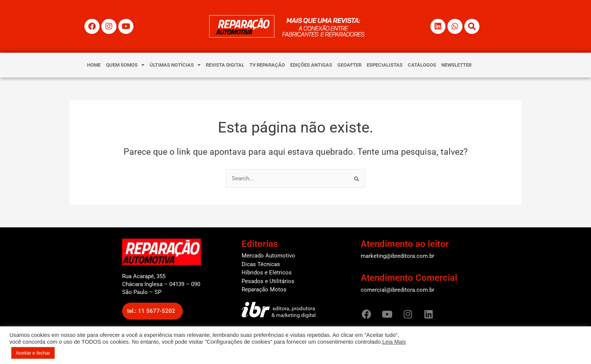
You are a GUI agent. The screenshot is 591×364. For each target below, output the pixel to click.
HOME (94, 65)
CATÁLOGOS (422, 65)
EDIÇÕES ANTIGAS (311, 65)
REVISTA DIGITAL (225, 65)
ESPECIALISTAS (385, 65)
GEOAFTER (349, 65)
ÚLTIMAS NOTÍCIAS (175, 65)
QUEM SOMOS (125, 65)
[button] (152, 311)
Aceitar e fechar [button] (33, 353)
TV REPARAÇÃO (267, 65)
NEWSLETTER (456, 65)
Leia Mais (394, 342)
